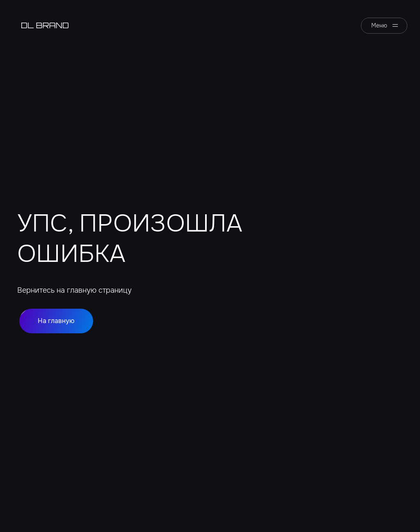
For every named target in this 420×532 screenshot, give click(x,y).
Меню (379, 25)
